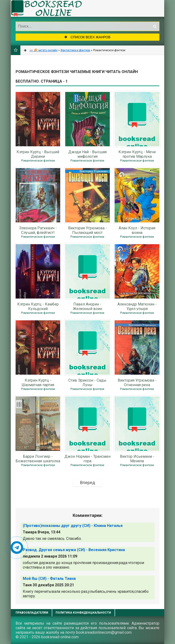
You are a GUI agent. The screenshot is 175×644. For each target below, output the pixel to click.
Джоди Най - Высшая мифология (87, 154)
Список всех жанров (87, 37)
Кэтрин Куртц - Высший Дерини (38, 154)
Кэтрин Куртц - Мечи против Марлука (137, 154)
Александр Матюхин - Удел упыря (137, 306)
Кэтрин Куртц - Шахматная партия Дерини (38, 382)
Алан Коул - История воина (137, 230)
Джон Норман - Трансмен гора (87, 458)
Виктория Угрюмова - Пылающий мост (87, 230)
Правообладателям (32, 613)
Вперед (88, 483)
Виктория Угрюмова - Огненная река (137, 382)
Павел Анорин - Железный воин (87, 306)
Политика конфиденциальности (83, 613)
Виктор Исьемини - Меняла (137, 458)
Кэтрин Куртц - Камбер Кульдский (38, 306)
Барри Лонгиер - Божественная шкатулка (38, 458)
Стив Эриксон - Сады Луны (87, 382)
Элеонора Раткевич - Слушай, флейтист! (38, 230)
